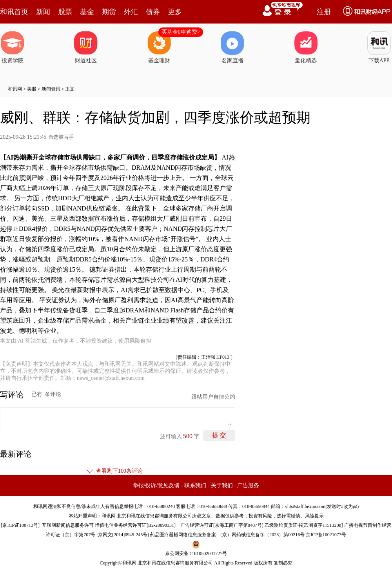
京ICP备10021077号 (326, 535)
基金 (87, 12)
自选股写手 (61, 137)
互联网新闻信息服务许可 (68, 525)
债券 (153, 12)
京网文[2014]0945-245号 (123, 535)
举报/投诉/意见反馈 (156, 485)
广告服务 (248, 485)
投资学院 (13, 47)
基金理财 (159, 47)
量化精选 (306, 47)
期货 (109, 12)
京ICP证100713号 (20, 525)
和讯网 (15, 89)
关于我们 (222, 485)
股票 (65, 12)
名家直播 (232, 47)
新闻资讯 (51, 89)
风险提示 (314, 516)
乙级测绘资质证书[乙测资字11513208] (304, 525)
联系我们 (195, 485)
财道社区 (86, 47)
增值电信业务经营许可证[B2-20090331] (135, 525)
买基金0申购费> (181, 32)
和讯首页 (14, 12)
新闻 (43, 12)
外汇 (131, 12)
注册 (324, 12)
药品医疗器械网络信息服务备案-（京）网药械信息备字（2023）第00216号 (227, 535)
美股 (32, 89)
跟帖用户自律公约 (213, 397)
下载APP (379, 47)
